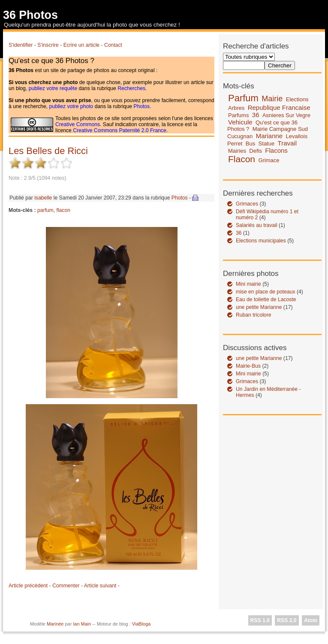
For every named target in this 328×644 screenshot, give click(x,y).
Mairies (237, 151)
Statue (267, 144)
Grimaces (247, 204)
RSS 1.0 (260, 620)
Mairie (272, 99)
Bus (250, 144)
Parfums (238, 115)
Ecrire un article (81, 45)
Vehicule (240, 122)
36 (256, 115)
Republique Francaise (279, 107)
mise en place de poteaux (266, 292)
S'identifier (21, 45)
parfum (45, 210)
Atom (311, 620)
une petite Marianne (259, 307)
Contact (113, 45)
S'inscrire (48, 45)
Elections (297, 99)
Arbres (236, 108)
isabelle (43, 198)
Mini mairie (248, 284)
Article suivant (100, 586)
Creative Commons (78, 124)
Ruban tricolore (253, 315)
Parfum (243, 98)
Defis (256, 151)
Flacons (276, 150)
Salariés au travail (257, 225)
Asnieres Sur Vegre (286, 115)
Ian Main (82, 624)
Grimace (269, 160)
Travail (287, 143)
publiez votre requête (53, 88)
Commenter (66, 586)
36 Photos (30, 15)
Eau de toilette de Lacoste (266, 299)
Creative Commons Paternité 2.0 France (120, 130)
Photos (141, 106)
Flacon (242, 159)
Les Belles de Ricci (48, 151)
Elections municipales (261, 241)
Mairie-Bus (248, 366)
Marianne (269, 136)
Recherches (131, 88)
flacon (63, 210)
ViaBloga (141, 624)
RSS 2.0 (287, 620)
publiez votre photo (71, 106)
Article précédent (28, 586)
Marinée (55, 624)
